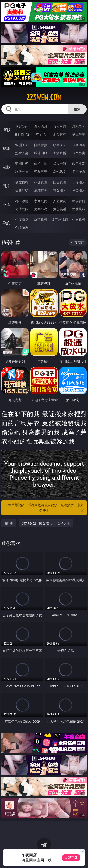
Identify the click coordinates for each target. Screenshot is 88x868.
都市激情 (22, 201)
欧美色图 (60, 182)
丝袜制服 (41, 153)
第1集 (9, 523)
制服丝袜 (22, 172)
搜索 (77, 109)
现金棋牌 (60, 134)
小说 (6, 204)
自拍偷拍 (41, 145)
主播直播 (60, 153)
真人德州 (41, 126)
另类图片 (79, 190)
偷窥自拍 (22, 182)
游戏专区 (79, 126)
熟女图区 (60, 190)
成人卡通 (60, 164)
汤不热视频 (60, 220)
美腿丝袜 (22, 190)
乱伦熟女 (60, 172)
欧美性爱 (79, 164)
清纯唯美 (41, 190)
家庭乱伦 (41, 201)
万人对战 (60, 126)
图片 (6, 186)
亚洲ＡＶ (22, 145)
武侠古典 (79, 201)
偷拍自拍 (41, 164)
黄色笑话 (60, 209)
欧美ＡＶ (60, 145)
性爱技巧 (79, 209)
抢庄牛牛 (79, 134)
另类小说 (41, 209)
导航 (6, 223)
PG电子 (22, 126)
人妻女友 (60, 201)
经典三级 (41, 172)
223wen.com (44, 97)
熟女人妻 (22, 153)
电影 (6, 167)
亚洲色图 (41, 182)
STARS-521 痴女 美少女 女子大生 (46, 523)
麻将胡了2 (22, 134)
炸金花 (41, 134)
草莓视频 (41, 220)
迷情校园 (22, 209)
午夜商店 (22, 220)
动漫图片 (79, 182)
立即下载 (71, 858)
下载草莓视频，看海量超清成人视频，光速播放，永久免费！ (45, 508)
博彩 (6, 130)
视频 (6, 148)
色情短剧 (22, 228)
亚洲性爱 (22, 164)
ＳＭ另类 (79, 153)
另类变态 (79, 172)
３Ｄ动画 (79, 145)
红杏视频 (79, 220)
